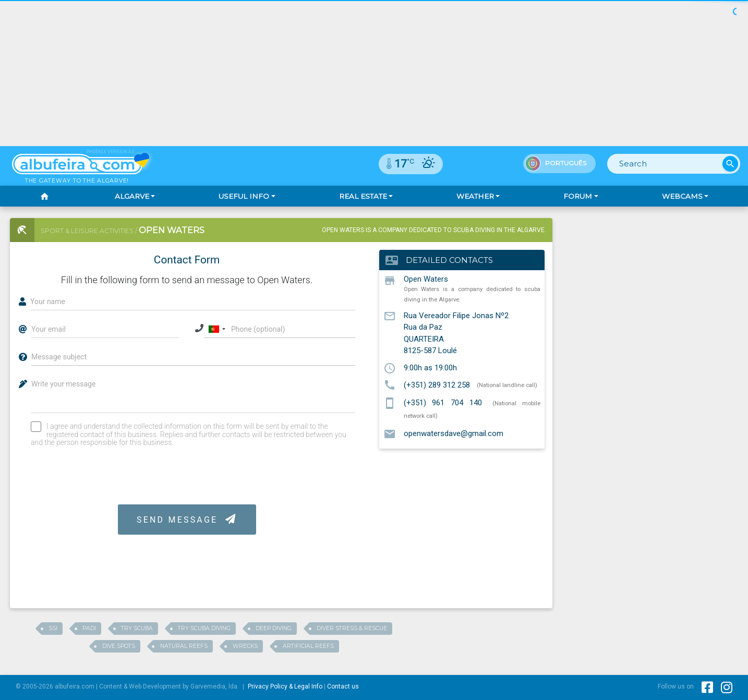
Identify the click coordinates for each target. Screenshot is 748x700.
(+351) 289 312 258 (437, 384)
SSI (53, 628)
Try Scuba (137, 628)
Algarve (132, 196)
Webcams (682, 196)
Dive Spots (119, 646)
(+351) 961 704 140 (443, 403)
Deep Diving (274, 628)
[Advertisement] (653, 283)
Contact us (343, 686)
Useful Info (244, 196)
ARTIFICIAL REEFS (308, 646)
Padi (89, 628)
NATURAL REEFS (184, 646)
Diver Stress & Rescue (352, 628)
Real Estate (363, 196)
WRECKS (245, 646)
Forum (578, 196)
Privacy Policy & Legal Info (285, 686)
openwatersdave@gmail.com (454, 433)
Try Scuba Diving (204, 628)
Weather (475, 196)
